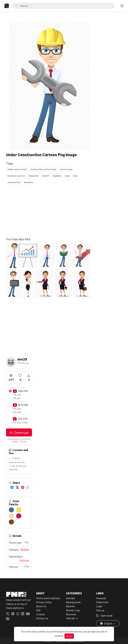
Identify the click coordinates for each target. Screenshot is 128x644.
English (106, 623)
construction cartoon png (43, 169)
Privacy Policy (44, 602)
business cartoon (16, 176)
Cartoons (24, 560)
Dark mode (104, 615)
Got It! (69, 636)
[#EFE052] (19, 510)
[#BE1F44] (19, 516)
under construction (17, 169)
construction (14, 182)
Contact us (42, 618)
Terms (23, 441)
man (75, 176)
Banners (71, 606)
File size (19, 566)
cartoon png (66, 169)
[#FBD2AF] (11, 516)
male (67, 176)
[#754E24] (11, 522)
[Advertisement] (49, 214)
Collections (102, 602)
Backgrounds (73, 602)
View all (70, 618)
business (28, 182)
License (40, 614)
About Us (41, 606)
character (33, 176)
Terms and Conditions (48, 598)
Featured (101, 598)
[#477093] (11, 510)
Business (25, 549)
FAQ (38, 610)
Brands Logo (73, 610)
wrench (46, 176)
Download (19, 432)
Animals (70, 598)
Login (99, 606)
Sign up (100, 610)
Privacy (15, 441)
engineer (57, 176)
